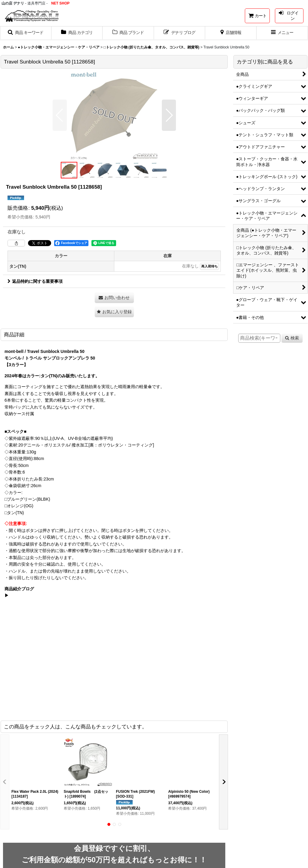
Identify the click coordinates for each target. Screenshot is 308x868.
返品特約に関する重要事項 (35, 281)
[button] (26, 33)
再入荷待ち (209, 266)
